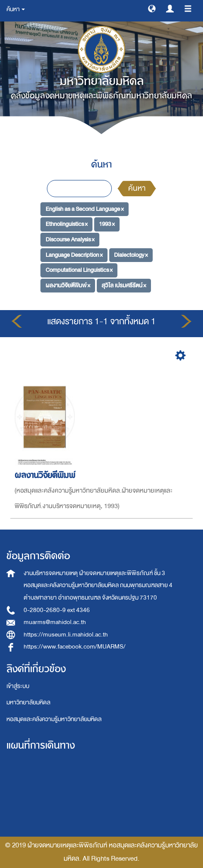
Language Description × (74, 254)
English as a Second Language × (85, 209)
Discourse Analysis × (70, 239)
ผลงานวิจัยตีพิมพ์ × (68, 285)
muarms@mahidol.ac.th (55, 622)
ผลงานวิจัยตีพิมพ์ (46, 475)
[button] (152, 8)
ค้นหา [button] (16, 9)
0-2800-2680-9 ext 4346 (57, 610)
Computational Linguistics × (79, 270)
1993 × (107, 224)
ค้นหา (137, 188)
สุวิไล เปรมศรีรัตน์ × (124, 285)
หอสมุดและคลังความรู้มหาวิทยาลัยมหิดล (54, 719)
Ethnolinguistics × (67, 224)
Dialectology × (131, 254)
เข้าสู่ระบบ (18, 686)
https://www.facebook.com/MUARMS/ (75, 647)
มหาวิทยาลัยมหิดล (28, 702)
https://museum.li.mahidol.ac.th (66, 635)
